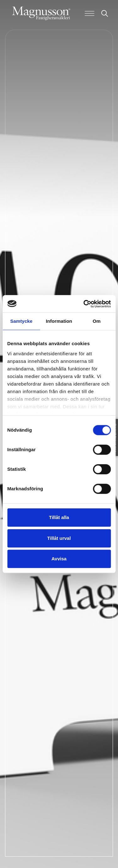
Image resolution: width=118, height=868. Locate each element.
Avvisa (59, 559)
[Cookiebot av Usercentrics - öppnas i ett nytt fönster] (84, 304)
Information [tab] (59, 321)
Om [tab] (97, 321)
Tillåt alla (59, 517)
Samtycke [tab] (21, 321)
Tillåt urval (59, 538)
